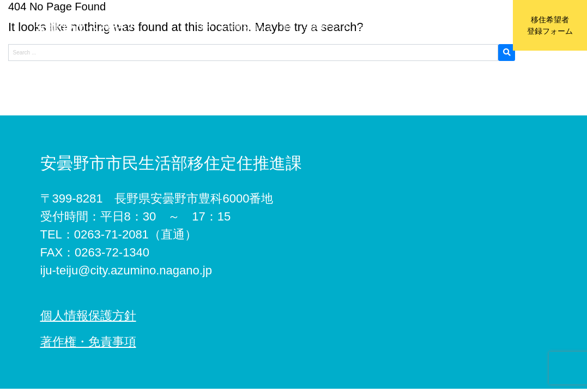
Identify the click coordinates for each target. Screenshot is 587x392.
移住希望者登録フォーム (550, 25)
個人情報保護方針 (88, 316)
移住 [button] (288, 27)
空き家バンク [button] (326, 27)
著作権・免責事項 (88, 342)
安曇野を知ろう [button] (246, 27)
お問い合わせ (479, 27)
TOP (204, 27)
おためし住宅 (379, 27)
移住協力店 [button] (429, 27)
